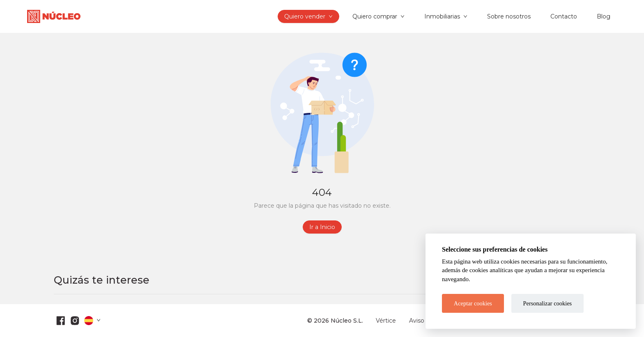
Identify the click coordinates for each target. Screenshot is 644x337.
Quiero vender (305, 16)
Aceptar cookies (473, 303)
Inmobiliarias (442, 16)
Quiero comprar (375, 16)
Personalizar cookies (548, 303)
